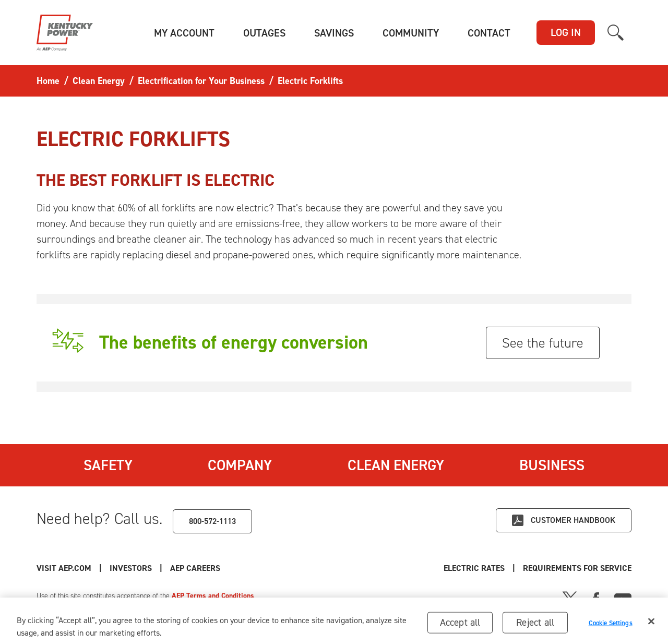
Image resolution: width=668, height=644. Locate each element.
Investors (131, 568)
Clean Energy (396, 465)
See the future (543, 343)
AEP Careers (195, 568)
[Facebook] (596, 598)
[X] (570, 598)
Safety (108, 465)
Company (240, 465)
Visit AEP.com (64, 568)
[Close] (651, 629)
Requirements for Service (577, 568)
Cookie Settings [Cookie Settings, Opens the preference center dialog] (611, 631)
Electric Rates (474, 568)
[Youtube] (623, 598)
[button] (184, 33)
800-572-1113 (212, 521)
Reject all (535, 630)
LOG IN (566, 32)
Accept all (460, 630)
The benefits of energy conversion (234, 342)
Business (552, 465)
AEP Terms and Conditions (213, 596)
